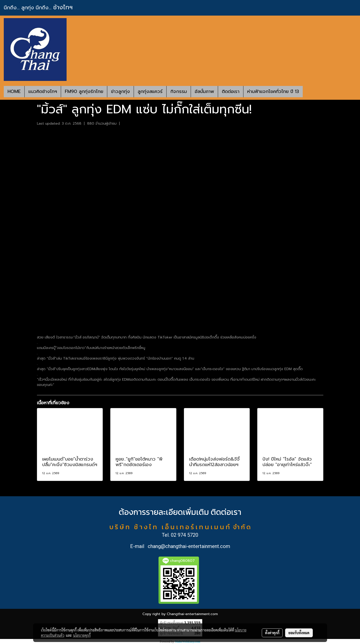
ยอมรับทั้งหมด (299, 633)
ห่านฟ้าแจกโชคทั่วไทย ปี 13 (273, 91)
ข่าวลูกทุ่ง (120, 91)
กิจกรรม (179, 91)
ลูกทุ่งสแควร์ (150, 91)
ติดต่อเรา (231, 91)
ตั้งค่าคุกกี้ (272, 633)
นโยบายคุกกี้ (82, 635)
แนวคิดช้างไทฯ (43, 91)
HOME (14, 91)
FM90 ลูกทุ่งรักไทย (84, 91)
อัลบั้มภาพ (204, 91)
